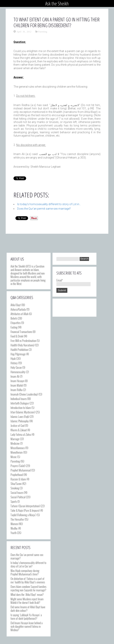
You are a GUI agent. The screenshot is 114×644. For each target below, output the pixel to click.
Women (14, 524)
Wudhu (14, 528)
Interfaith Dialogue (20, 403)
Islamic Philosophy (20, 421)
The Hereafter (17, 519)
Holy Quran (16, 367)
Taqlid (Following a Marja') (23, 515)
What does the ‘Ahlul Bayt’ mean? (27, 594)
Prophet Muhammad (21, 470)
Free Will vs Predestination (23, 341)
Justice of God (17, 425)
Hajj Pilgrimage (18, 354)
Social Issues (17, 492)
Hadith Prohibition (19, 349)
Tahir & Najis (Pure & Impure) (25, 510)
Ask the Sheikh (57, 3)
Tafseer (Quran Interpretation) (25, 506)
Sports (14, 501)
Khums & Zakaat (19, 430)
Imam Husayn (17, 381)
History (14, 363)
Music (14, 457)
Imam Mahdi (17, 385)
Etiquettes (16, 323)
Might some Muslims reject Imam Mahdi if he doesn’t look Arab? (27, 601)
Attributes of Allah (19, 314)
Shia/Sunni (16, 484)
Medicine (15, 443)
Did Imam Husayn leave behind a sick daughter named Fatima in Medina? (27, 626)
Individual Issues (19, 399)
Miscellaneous (18, 448)
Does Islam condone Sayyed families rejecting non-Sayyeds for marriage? (28, 588)
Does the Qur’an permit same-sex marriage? (27, 556)
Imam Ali (15, 376)
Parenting (43, 31)
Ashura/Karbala (18, 309)
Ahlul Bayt (16, 305)
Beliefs (14, 318)
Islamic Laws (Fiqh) (20, 417)
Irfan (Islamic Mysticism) (23, 412)
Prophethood (17, 475)
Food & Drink (17, 336)
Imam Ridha (16, 390)
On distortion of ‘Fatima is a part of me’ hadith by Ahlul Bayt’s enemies (28, 580)
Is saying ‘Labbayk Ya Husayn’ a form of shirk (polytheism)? (26, 617)
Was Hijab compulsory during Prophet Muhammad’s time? (25, 572)
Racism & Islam (18, 479)
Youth (13, 533)
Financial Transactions (21, 332)
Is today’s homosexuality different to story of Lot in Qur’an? (28, 564)
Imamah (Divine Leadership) (24, 394)
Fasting (14, 327)
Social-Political (18, 497)
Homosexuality (18, 372)
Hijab (13, 358)
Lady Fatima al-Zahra (21, 434)
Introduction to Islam (21, 408)
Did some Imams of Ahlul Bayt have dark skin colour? (28, 609)
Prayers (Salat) (18, 466)
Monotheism (17, 452)
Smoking (15, 488)
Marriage (15, 439)
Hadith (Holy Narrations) (22, 345)
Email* (73, 282)
